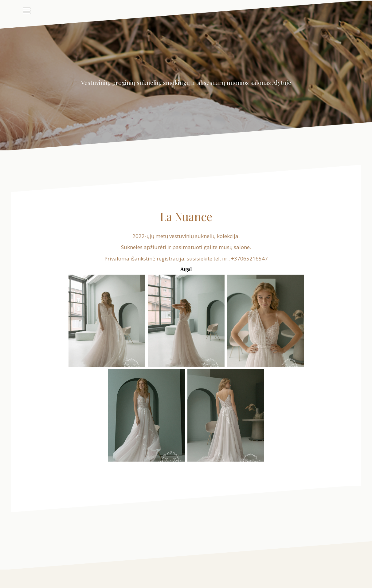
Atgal (186, 269)
